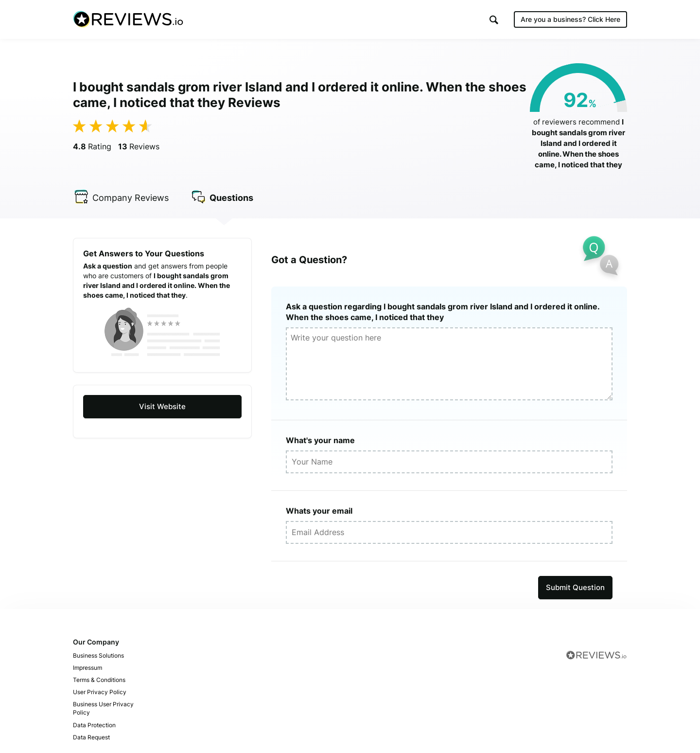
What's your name (320, 440)
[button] (494, 20)
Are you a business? (570, 19)
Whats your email (319, 511)
